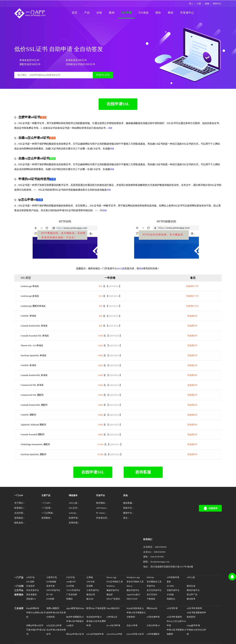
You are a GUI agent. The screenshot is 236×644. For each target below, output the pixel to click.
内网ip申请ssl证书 (35, 602)
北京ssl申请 (132, 602)
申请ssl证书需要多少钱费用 (175, 608)
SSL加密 (31, 558)
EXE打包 (71, 554)
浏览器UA (32, 575)
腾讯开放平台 (193, 567)
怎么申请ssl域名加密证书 (56, 608)
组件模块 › (93, 521)
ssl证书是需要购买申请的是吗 (195, 591)
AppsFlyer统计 (133, 571)
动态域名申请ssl (94, 593)
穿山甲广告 (192, 571)
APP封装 (93, 627)
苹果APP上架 (142, 627)
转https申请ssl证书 (76, 611)
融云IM (90, 575)
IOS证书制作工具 (115, 558)
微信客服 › (117, 521)
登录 (141, 276)
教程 (174, 13)
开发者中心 (190, 13)
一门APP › (44, 521)
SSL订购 (121, 276)
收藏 (207, 4)
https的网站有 (33, 585)
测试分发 (191, 562)
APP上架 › (68, 521)
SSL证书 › (68, 527)
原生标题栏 (32, 571)
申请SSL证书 (100, 79)
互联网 (90, 562)
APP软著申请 (173, 554)
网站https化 (152, 585)
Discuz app (112, 554)
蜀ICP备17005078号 (120, 639)
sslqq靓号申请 (193, 602)
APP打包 (31, 554)
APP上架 (190, 554)
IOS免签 (147, 13)
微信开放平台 (133, 567)
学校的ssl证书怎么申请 (195, 608)
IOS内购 (51, 575)
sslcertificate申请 (115, 611)
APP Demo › (93, 527)
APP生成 (82, 627)
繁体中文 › (117, 532)
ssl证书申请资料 (194, 585)
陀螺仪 (70, 575)
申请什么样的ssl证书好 (36, 591)
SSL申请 (130, 13)
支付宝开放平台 (154, 567)
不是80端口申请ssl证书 (36, 608)
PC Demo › (92, 532)
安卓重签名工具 (154, 558)
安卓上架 (60, 627)
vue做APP (71, 558)
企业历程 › (20, 532)
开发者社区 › (94, 537)
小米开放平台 (93, 567)
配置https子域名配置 (96, 585)
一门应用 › (44, 527)
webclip (103, 627)
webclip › (68, 532)
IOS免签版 (52, 558)
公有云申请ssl (153, 602)
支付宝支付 (152, 571)
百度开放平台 (173, 567)
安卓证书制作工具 (135, 558)
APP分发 (91, 558)
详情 (116, 135)
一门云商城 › (46, 532)
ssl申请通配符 (153, 611)
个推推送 (151, 575)
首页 (78, 13)
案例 (115, 13)
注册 (199, 4)
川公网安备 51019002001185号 (91, 639)
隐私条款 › (20, 542)
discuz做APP (126, 627)
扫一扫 (50, 571)
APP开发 (33, 627)
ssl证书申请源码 (174, 593)
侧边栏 (110, 571)
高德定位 (171, 575)
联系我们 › (20, 527)
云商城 (90, 554)
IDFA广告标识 (113, 575)
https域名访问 (113, 585)
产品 (90, 13)
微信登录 (191, 575)
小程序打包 (52, 554)
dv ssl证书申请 (114, 602)
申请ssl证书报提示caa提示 (75, 600)
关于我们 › (20, 521)
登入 (191, 4)
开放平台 (151, 562)
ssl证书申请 (172, 585)
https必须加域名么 (135, 585)
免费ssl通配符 (53, 585)
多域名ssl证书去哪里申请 (95, 600)
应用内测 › (69, 542)
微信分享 (91, 571)
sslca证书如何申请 (95, 611)
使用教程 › (44, 537)
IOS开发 (71, 562)
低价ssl (169, 627)
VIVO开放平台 (74, 567)
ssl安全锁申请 (153, 593)
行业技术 (31, 562)
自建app (178, 627)
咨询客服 (141, 490)
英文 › (114, 537)
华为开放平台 (33, 567)
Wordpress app (133, 554)
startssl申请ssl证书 (135, 611)
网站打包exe (157, 627)
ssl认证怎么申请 (55, 602)
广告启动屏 (72, 571)
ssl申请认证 (112, 593)
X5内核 (170, 571)
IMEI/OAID (132, 575)
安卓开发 (51, 562)
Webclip (150, 554)
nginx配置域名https (76, 585)
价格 (103, 13)
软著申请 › (69, 537)
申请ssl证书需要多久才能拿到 (135, 591)
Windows (111, 562)
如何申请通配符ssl (75, 593)
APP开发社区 (47, 627)
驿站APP (114, 627)
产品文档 (136, 639)
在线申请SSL (118, 111)
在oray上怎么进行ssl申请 (176, 600)
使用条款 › (20, 537)
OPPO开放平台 (54, 567)
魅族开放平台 (113, 567)
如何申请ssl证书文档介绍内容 (56, 591)
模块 (161, 13)
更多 (169, 558)
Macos (130, 562)
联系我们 (157, 514)
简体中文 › (117, 527)
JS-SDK (170, 562)
